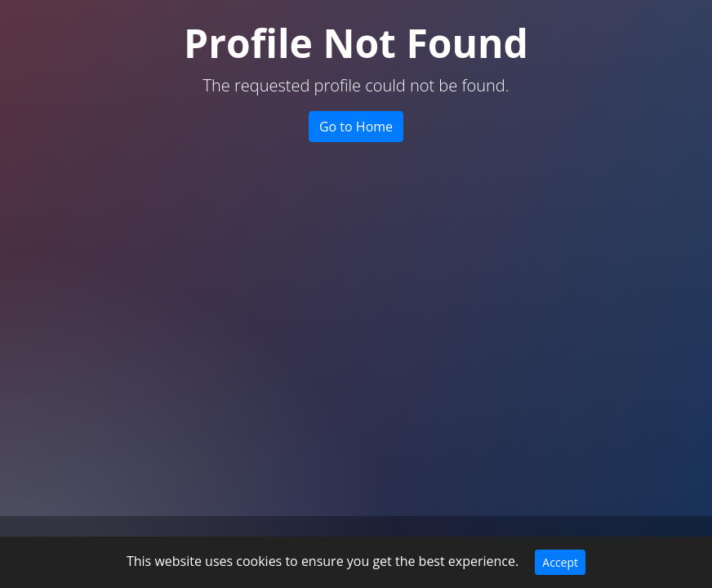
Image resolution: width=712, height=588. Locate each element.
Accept (560, 562)
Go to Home (356, 127)
